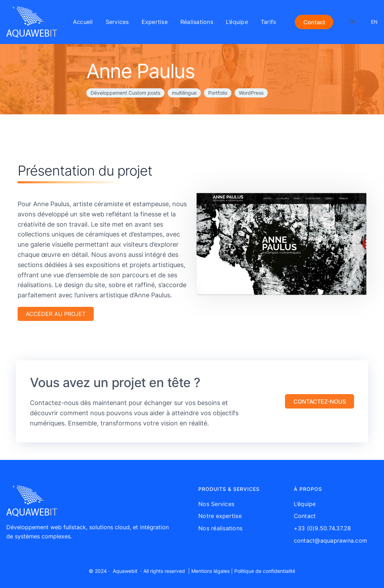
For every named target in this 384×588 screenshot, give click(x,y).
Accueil (83, 22)
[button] (320, 401)
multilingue (184, 93)
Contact (314, 22)
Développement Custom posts (125, 93)
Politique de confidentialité (265, 571)
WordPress (251, 93)
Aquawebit (125, 571)
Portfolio (218, 93)
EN (374, 22)
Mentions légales (210, 571)
